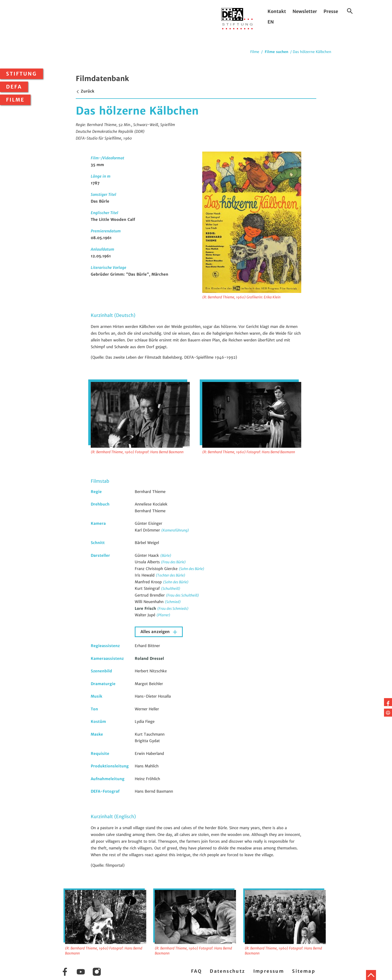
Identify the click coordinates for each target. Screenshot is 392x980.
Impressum (269, 971)
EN (271, 22)
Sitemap (304, 971)
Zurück (85, 91)
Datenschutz (227, 971)
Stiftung (21, 74)
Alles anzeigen (156, 632)
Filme (15, 100)
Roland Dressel (149, 658)
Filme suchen (276, 52)
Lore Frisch (146, 608)
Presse (331, 11)
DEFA (14, 87)
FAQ (196, 971)
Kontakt (277, 11)
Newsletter (305, 11)
